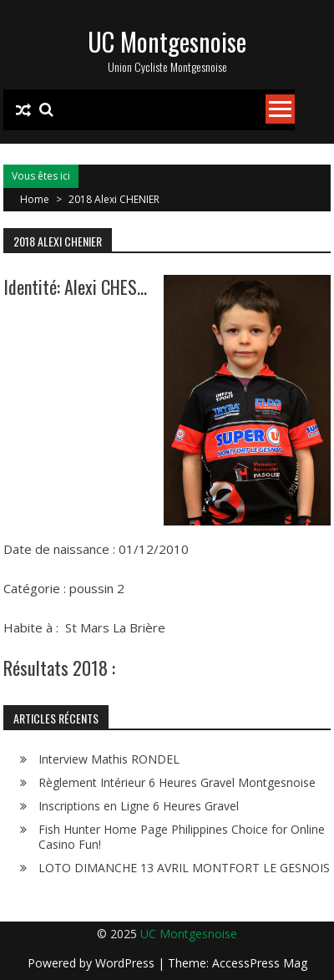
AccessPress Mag (260, 963)
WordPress (127, 963)
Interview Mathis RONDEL (109, 759)
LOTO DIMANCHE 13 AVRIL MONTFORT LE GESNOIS (184, 868)
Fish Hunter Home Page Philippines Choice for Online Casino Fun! (182, 837)
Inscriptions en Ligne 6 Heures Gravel (139, 806)
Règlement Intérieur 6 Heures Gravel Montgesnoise (177, 782)
